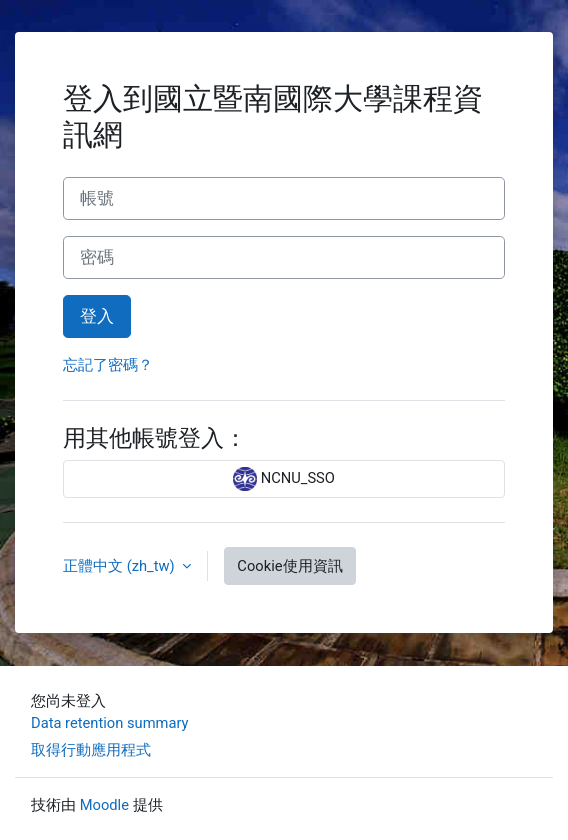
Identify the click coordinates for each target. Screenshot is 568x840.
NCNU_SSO (284, 479)
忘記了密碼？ (108, 365)
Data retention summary (110, 723)
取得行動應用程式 (91, 750)
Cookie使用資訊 (289, 566)
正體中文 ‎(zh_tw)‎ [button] (120, 566)
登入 (97, 316)
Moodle (104, 805)
